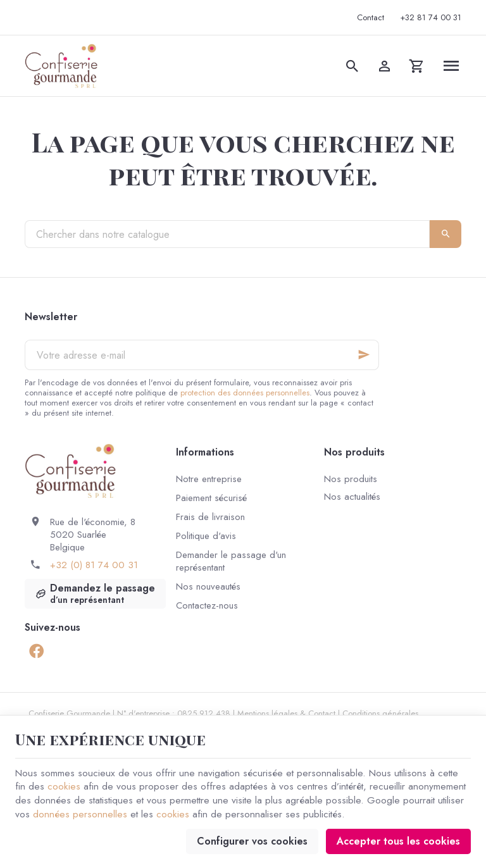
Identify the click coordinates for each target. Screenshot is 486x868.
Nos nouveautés (208, 586)
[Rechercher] (353, 66)
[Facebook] (36, 650)
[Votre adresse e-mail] (202, 355)
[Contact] (371, 18)
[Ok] (364, 355)
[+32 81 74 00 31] (431, 18)
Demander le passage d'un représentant (231, 561)
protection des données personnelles (245, 393)
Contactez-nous (207, 605)
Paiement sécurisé (211, 498)
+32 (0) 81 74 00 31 (94, 565)
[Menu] (452, 66)
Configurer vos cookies (252, 840)
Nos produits (351, 479)
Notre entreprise (209, 479)
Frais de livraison (210, 517)
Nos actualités (352, 497)
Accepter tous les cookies (398, 840)
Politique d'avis (206, 536)
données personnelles (80, 813)
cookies (64, 784)
